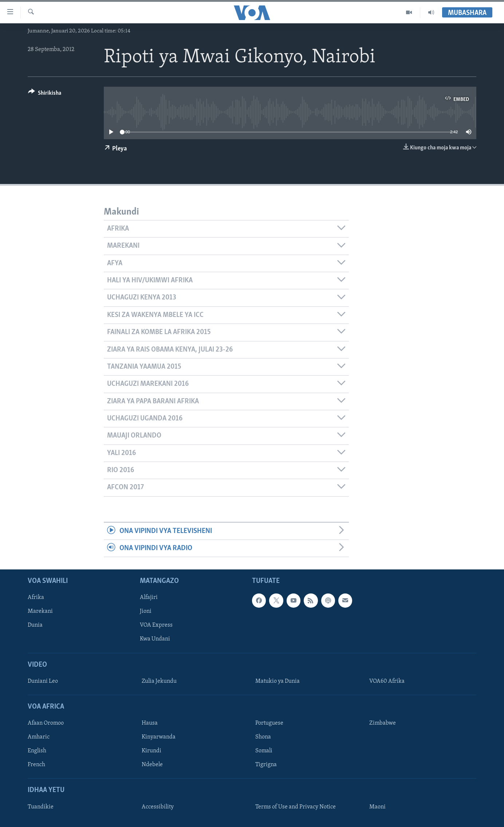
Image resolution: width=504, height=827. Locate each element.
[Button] (45, 94)
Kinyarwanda (159, 737)
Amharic (39, 737)
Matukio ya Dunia (277, 681)
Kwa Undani (155, 639)
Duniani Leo (43, 681)
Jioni (146, 612)
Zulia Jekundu (159, 681)
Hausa (150, 724)
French (36, 765)
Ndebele (152, 765)
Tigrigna (266, 765)
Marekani (40, 612)
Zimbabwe (383, 724)
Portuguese (269, 724)
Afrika (36, 598)
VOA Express (156, 626)
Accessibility (158, 807)
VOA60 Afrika (387, 681)
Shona (263, 737)
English (37, 751)
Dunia (35, 626)
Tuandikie (41, 807)
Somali (264, 751)
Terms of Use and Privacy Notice (296, 807)
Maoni (377, 807)
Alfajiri (149, 598)
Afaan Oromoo (46, 724)
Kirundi (151, 751)
